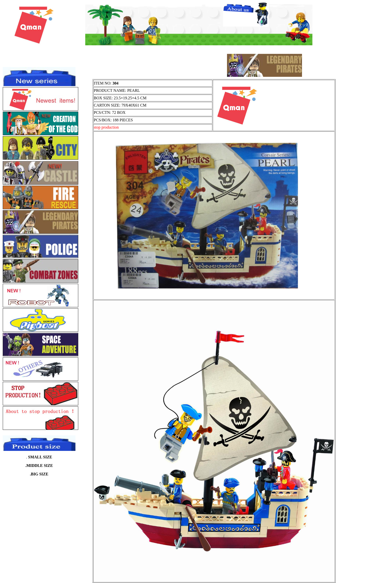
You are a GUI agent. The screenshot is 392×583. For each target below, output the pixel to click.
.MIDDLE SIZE (39, 466)
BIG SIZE (40, 474)
